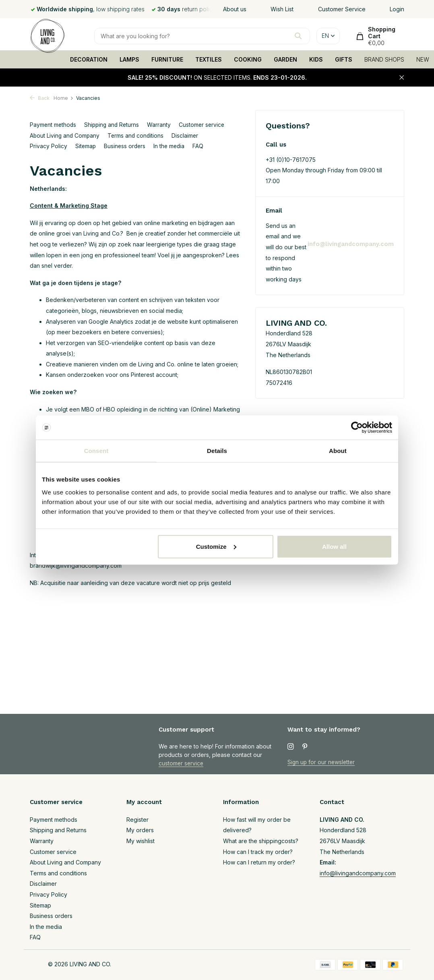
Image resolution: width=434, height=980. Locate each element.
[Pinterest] (305, 747)
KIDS (316, 59)
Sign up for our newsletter (322, 762)
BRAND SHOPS (384, 59)
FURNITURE (167, 59)
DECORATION (89, 59)
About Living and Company (65, 135)
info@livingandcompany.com (350, 244)
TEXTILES (209, 59)
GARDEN (285, 59)
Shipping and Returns (114, 125)
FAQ (201, 146)
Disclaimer (188, 135)
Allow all (334, 546)
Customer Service (342, 9)
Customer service (205, 125)
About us (235, 9)
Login (397, 9)
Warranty (162, 125)
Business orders (126, 146)
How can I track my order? (258, 852)
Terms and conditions (138, 135)
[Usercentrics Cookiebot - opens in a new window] (357, 428)
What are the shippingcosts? (261, 841)
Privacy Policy (49, 146)
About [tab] (338, 451)
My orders (140, 830)
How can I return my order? (259, 862)
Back (40, 98)
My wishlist (141, 841)
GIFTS (344, 59)
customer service (182, 763)
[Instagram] (291, 747)
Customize (216, 546)
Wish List (282, 9)
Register (137, 820)
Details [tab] (217, 451)
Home (64, 98)
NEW (423, 59)
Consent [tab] (96, 451)
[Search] (202, 36)
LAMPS (129, 59)
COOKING (248, 59)
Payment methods (54, 125)
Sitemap (86, 146)
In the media (172, 146)
